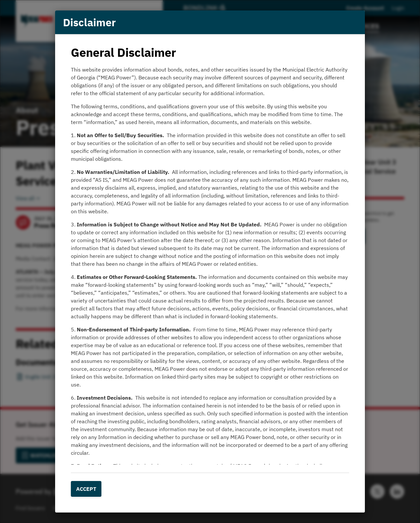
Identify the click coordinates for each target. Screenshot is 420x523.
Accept (86, 489)
